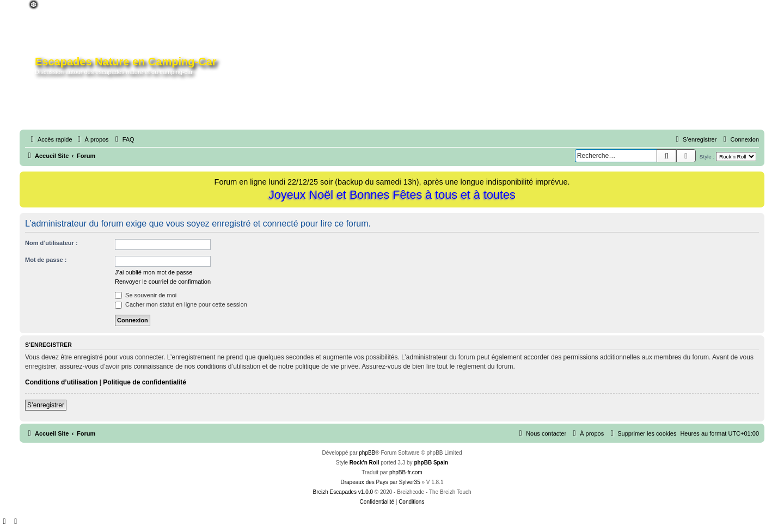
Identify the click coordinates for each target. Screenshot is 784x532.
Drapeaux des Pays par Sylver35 (381, 482)
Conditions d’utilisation (61, 382)
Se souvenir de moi (146, 295)
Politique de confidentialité (145, 382)
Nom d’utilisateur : (51, 243)
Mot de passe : (46, 260)
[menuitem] (92, 139)
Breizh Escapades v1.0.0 (343, 492)
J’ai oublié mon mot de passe (154, 272)
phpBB (367, 453)
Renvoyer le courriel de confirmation (163, 282)
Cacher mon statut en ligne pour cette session (181, 304)
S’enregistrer (46, 405)
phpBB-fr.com (406, 472)
